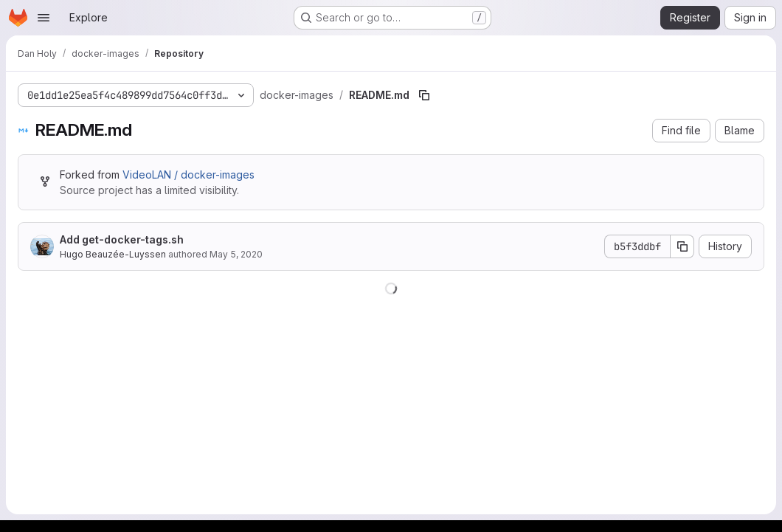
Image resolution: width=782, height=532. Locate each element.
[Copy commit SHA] (682, 246)
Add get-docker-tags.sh (122, 239)
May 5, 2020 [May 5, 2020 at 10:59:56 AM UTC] (236, 254)
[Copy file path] (424, 95)
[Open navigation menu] (44, 18)
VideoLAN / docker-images (188, 175)
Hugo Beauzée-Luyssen (113, 254)
